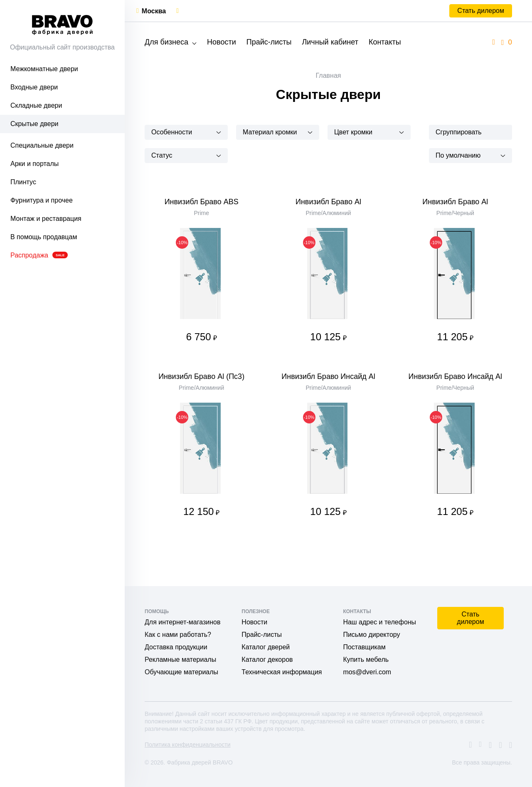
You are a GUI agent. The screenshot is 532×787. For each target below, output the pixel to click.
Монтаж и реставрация (46, 219)
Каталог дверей (266, 647)
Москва (154, 11)
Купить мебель (366, 660)
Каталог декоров (267, 660)
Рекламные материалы (180, 660)
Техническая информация (282, 672)
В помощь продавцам (44, 237)
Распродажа (39, 255)
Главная (329, 75)
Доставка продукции (176, 647)
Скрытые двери (34, 124)
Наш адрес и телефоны (379, 622)
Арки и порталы (34, 164)
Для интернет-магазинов (182, 622)
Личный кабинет (330, 42)
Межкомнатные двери (44, 69)
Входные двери (34, 87)
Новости (222, 42)
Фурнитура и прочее (42, 200)
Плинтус (23, 182)
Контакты (385, 42)
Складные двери (36, 105)
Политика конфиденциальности (188, 745)
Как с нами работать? (178, 635)
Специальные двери (42, 145)
